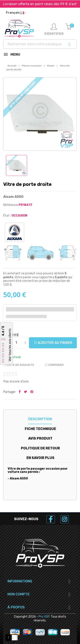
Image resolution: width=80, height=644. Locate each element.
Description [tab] (40, 419)
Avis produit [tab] (40, 438)
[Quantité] (16, 343)
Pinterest (32, 392)
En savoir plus (40, 458)
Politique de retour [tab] (40, 448)
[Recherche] (40, 44)
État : (7, 216)
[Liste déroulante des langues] (16, 13)
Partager (20, 392)
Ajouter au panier (53, 343)
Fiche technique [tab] (40, 429)
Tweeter (25, 392)
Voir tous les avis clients (10, 345)
